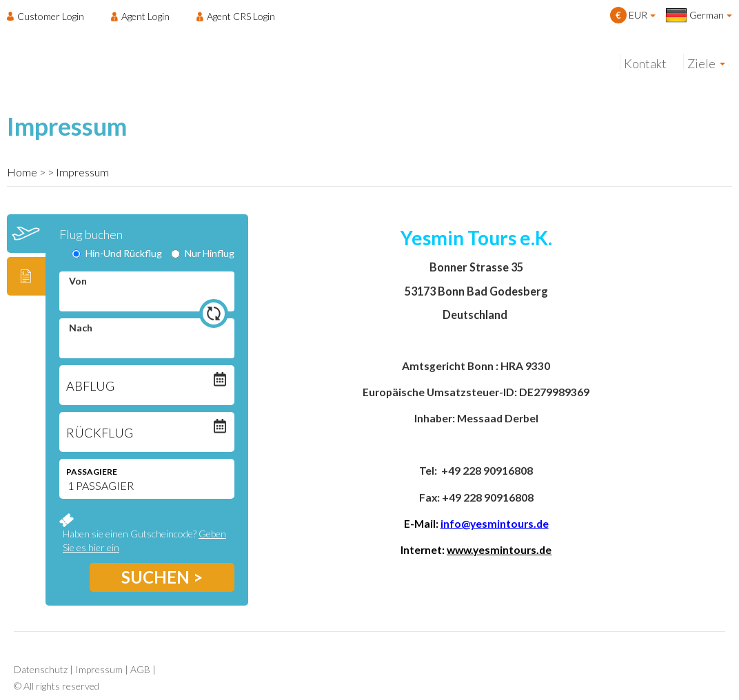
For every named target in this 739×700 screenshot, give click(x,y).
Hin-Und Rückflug (117, 253)
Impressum (82, 172)
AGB (140, 669)
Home (22, 172)
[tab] (26, 234)
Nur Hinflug (203, 253)
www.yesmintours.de (499, 550)
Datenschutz (41, 669)
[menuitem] (49, 16)
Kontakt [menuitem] (645, 63)
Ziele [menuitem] (701, 63)
